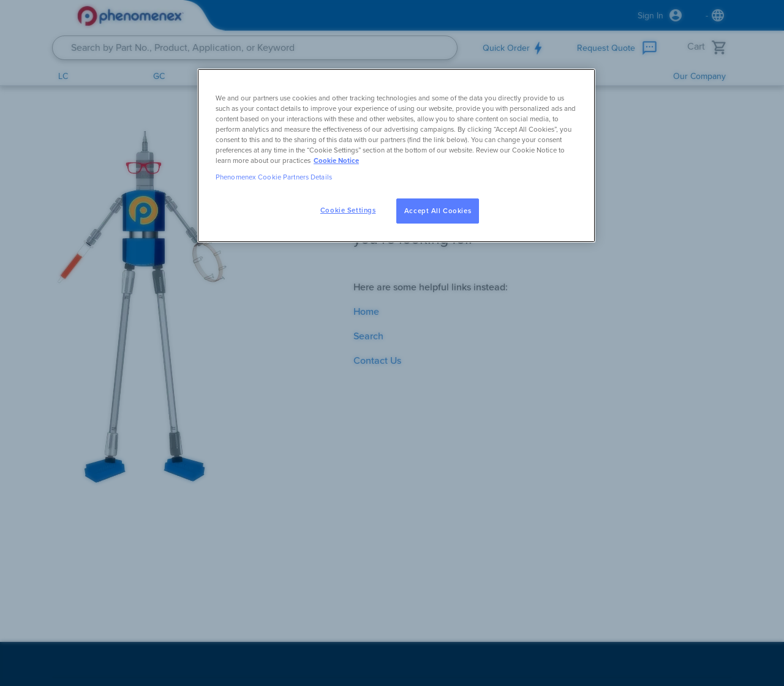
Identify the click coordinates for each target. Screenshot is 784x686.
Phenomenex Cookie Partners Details (274, 177)
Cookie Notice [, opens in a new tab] (336, 161)
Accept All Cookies (438, 211)
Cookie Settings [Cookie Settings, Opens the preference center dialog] (348, 210)
